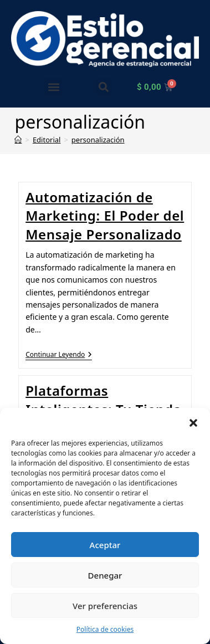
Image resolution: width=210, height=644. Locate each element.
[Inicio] (18, 140)
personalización (98, 140)
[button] (193, 422)
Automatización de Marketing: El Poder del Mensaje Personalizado (105, 216)
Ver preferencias (105, 606)
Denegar (105, 575)
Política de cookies (105, 629)
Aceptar (105, 545)
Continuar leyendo (59, 355)
